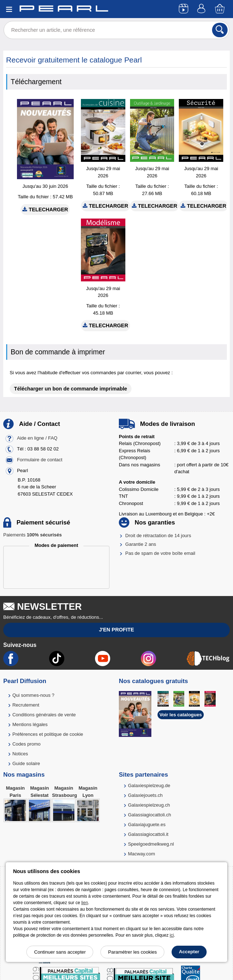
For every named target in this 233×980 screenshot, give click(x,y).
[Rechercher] (220, 30)
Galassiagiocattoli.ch (149, 815)
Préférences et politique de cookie (48, 734)
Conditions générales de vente (44, 715)
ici (172, 935)
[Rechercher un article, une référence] (116, 30)
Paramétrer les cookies (132, 952)
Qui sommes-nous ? (33, 695)
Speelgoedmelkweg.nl (151, 844)
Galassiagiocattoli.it (148, 834)
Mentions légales (30, 724)
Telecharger (45, 210)
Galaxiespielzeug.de (149, 785)
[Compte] (202, 9)
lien (85, 903)
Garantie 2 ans (141, 544)
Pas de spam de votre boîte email (160, 553)
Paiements (33, 535)
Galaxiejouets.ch (145, 795)
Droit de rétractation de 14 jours (158, 536)
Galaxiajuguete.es (147, 824)
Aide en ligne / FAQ (37, 438)
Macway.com (141, 854)
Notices (20, 754)
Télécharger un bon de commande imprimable (71, 389)
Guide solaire (26, 763)
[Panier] (220, 9)
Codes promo (26, 744)
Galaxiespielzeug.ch (149, 805)
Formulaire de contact (40, 460)
